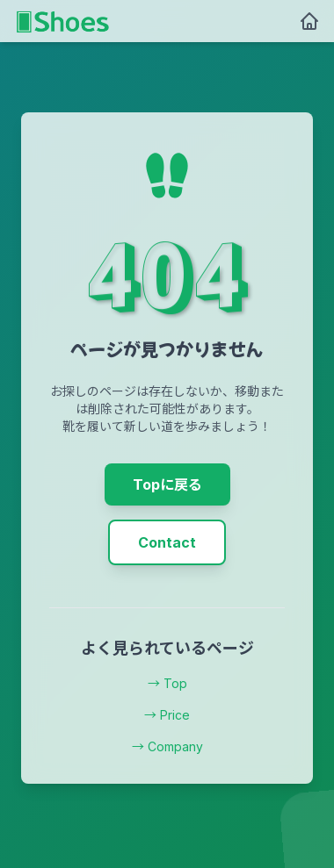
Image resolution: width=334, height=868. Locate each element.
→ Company (167, 746)
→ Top (167, 683)
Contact (167, 542)
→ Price (167, 715)
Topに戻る (167, 484)
